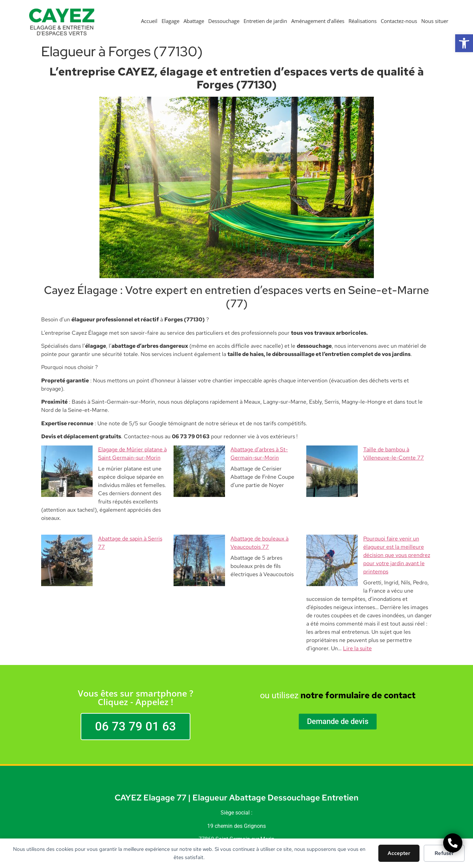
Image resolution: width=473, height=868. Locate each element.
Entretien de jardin (265, 21)
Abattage (194, 21)
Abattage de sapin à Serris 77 (83, 514)
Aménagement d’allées (318, 21)
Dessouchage (224, 21)
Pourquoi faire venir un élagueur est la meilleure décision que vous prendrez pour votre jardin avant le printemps (368, 522)
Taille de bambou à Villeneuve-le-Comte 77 (366, 449)
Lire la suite (357, 599)
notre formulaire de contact (358, 646)
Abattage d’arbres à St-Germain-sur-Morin (232, 449)
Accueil (149, 21)
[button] (464, 43)
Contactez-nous (399, 21)
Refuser (444, 853)
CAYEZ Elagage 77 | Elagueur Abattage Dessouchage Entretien (236, 748)
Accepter (399, 853)
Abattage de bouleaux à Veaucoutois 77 (228, 514)
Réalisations (363, 21)
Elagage (170, 21)
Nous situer (435, 21)
